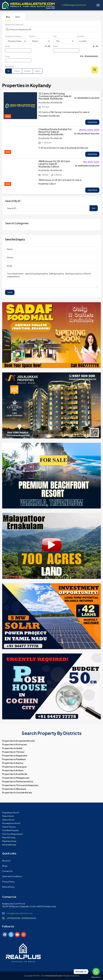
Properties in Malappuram (16, 778)
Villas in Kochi (8, 820)
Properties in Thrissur (13, 752)
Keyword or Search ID (14, 25)
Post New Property (10, 830)
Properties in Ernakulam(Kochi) (18, 741)
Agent (38, 71)
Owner (17, 71)
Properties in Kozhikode (15, 774)
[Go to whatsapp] (96, 972)
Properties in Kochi (11, 813)
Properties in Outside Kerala (17, 792)
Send (10, 292)
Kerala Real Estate (54, 976)
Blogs (5, 866)
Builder (27, 71)
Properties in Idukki (12, 748)
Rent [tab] (18, 17)
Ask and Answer (9, 845)
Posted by (10, 66)
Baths (56, 46)
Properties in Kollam (13, 770)
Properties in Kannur (13, 763)
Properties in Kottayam (15, 744)
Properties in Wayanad (14, 789)
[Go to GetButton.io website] (96, 977)
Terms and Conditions (12, 876)
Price (7, 56)
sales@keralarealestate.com (19, 913)
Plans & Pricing (9, 838)
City (55, 36)
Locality (80, 36)
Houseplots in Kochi (11, 823)
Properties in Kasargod (14, 767)
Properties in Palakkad (14, 759)
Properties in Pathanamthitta (18, 781)
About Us (6, 861)
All (8, 71)
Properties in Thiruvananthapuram (20, 785)
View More (92, 122)
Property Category (13, 36)
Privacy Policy (8, 882)
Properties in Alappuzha (15, 755)
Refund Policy (8, 887)
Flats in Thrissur (9, 827)
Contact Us (7, 871)
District (32, 36)
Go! (94, 208)
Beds (7, 46)
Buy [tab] (8, 17)
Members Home (9, 841)
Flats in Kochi (8, 816)
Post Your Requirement (12, 834)
